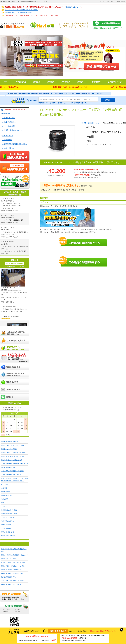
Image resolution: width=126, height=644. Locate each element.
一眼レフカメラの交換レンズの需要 (12, 471)
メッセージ (5, 506)
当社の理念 (5, 499)
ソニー (98, 123)
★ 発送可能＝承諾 (8, 118)
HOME (84, 123)
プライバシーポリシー (8, 517)
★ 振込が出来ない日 (9, 122)
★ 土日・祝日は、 (8, 148)
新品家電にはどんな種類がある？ (12, 460)
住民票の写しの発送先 (8, 536)
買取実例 (51, 82)
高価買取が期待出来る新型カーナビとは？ (15, 464)
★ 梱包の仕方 (7, 114)
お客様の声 (96, 82)
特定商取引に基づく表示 (9, 510)
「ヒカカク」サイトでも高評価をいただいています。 (21, 10)
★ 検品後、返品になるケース (12, 130)
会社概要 (4, 488)
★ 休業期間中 (7, 140)
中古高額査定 (5, 492)
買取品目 (37, 82)
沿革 (3, 503)
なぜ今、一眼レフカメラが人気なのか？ (14, 453)
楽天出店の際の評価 (8, 532)
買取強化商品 (21, 82)
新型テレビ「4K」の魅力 (9, 449)
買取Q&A (81, 82)
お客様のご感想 (6, 525)
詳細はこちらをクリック (73, 7)
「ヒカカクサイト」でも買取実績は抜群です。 (19, 13)
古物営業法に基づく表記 (9, 514)
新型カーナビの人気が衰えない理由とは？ (15, 445)
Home (6, 82)
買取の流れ (66, 82)
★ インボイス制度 (8, 126)
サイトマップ (111, 1)
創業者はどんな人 (7, 495)
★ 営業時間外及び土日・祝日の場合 (14, 144)
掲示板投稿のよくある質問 (10, 442)
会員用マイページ (115, 82)
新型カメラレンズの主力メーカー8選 (13, 456)
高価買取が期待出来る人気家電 (11, 475)
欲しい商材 (5, 484)
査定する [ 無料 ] (58, 631)
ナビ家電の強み (6, 528)
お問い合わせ (121, 1)
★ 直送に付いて (8, 136)
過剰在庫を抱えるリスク (9, 467)
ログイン (101, 1)
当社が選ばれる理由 (8, 521)
